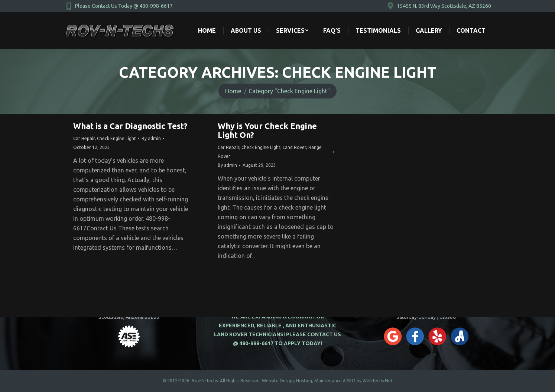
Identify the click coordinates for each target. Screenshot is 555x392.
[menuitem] (207, 30)
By (151, 138)
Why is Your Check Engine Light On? (267, 130)
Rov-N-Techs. (205, 381)
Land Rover (294, 147)
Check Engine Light (116, 138)
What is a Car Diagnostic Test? (130, 126)
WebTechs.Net (378, 381)
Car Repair (84, 138)
